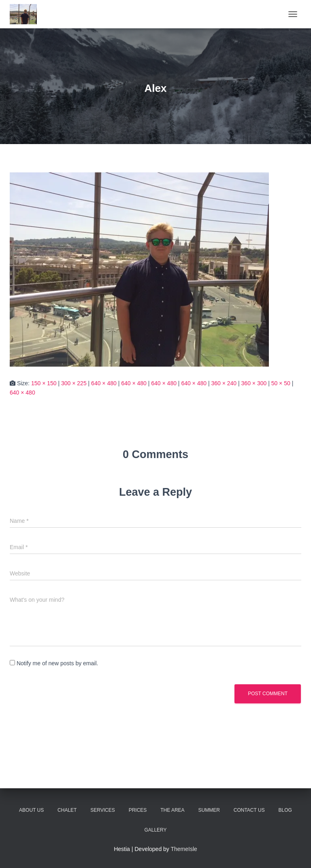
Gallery (155, 830)
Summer (209, 810)
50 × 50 (281, 383)
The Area (172, 810)
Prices (138, 810)
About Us (31, 810)
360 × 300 (254, 383)
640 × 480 (104, 383)
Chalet (67, 810)
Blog (285, 810)
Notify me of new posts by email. (58, 663)
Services (102, 810)
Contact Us (249, 810)
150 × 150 (44, 383)
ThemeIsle (184, 849)
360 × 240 (224, 383)
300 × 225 (74, 383)
